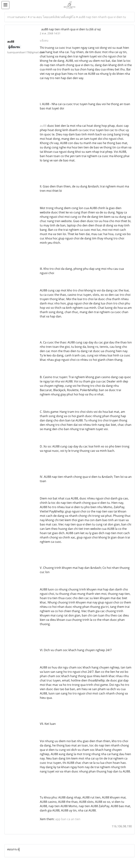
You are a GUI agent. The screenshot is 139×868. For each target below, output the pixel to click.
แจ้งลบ (44, 40)
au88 (43, 126)
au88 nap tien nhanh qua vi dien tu (102, 17)
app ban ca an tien (68, 819)
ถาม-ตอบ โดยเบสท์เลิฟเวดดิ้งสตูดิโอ (53, 17)
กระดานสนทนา (17, 17)
